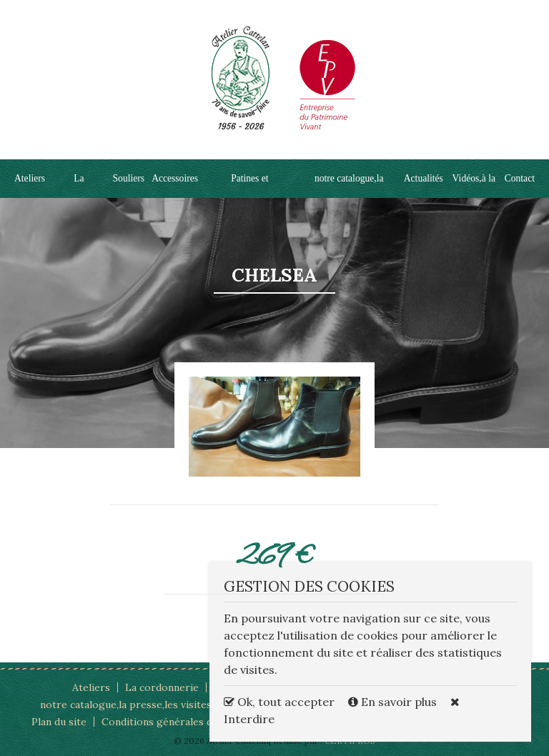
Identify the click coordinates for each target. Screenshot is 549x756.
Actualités (424, 178)
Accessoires (175, 178)
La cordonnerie (162, 687)
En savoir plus (394, 702)
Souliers (129, 178)
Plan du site (59, 722)
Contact (520, 178)
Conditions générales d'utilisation (182, 722)
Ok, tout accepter (279, 702)
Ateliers (30, 178)
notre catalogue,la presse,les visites (126, 705)
